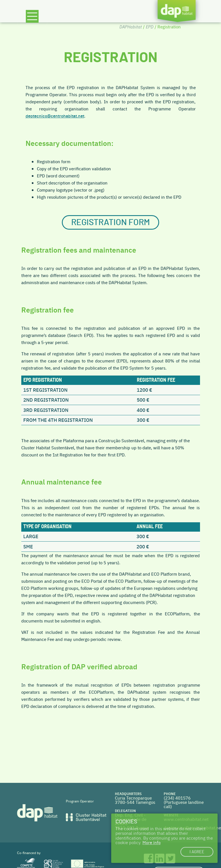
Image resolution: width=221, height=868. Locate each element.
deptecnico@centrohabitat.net (55, 116)
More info (151, 842)
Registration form (110, 222)
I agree (197, 852)
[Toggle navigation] (32, 19)
